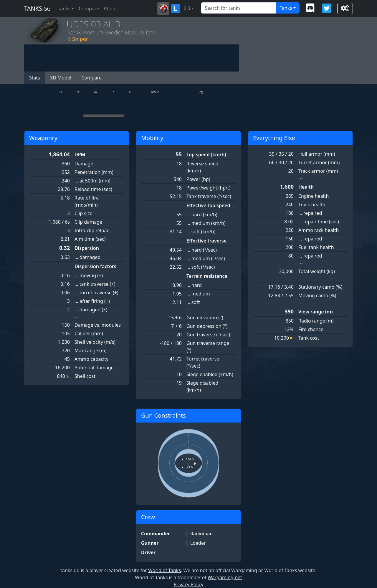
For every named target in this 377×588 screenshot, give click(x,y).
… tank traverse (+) (95, 284)
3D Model (61, 78)
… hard (194, 285)
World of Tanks (164, 570)
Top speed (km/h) (206, 155)
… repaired (310, 213)
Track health (312, 205)
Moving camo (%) (317, 295)
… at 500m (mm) (92, 181)
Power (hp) (198, 179)
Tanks (286, 8)
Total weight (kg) (317, 271)
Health (306, 187)
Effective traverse (206, 241)
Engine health (314, 196)
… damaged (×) (91, 310)
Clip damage (88, 222)
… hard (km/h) (202, 215)
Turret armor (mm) (319, 162)
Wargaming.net (225, 577)
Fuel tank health (316, 247)
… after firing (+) (92, 301)
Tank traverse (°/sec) (209, 196)
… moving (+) (89, 275)
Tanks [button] (64, 9)
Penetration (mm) (94, 172)
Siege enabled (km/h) (210, 374)
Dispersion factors (95, 266)
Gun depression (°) (207, 326)
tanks (37, 8)
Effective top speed (208, 205)
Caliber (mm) (89, 333)
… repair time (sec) (319, 222)
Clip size (83, 213)
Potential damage (94, 368)
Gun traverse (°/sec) (208, 335)
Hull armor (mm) (317, 154)
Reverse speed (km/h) (202, 167)
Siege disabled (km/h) (202, 386)
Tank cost (309, 338)
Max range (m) (91, 351)
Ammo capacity (91, 359)
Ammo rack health (319, 230)
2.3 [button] (187, 8)
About (110, 9)
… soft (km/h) (201, 232)
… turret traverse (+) (96, 293)
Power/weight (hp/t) (209, 188)
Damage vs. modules (98, 325)
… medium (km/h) (206, 223)
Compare (89, 9)
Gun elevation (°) (205, 318)
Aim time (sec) (90, 239)
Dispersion (87, 248)
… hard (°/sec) (202, 250)
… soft (193, 302)
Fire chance (311, 329)
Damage (84, 164)
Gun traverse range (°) (208, 347)
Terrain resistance (207, 276)
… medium (198, 294)
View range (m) (316, 312)
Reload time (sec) (93, 189)
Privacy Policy (189, 584)
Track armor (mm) (318, 171)
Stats (35, 78)
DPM (80, 155)
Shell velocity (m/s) (95, 342)
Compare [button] (91, 78)
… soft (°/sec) (201, 267)
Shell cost (85, 376)
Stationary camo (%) (320, 287)
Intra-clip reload (92, 230)
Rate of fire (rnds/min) (87, 201)
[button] (163, 9)
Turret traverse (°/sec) (203, 362)
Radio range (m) (316, 321)
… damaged (87, 257)
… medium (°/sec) (206, 258)
